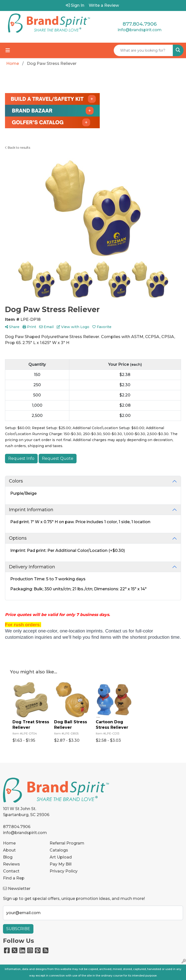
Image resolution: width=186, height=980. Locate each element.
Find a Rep (14, 878)
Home (9, 843)
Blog (8, 857)
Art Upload (61, 857)
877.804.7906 (140, 24)
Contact (11, 871)
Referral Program (67, 843)
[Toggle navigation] (8, 50)
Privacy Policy (64, 871)
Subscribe (18, 929)
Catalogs (59, 850)
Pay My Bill (61, 864)
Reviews (11, 864)
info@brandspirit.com (140, 30)
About (9, 850)
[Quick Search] (143, 50)
